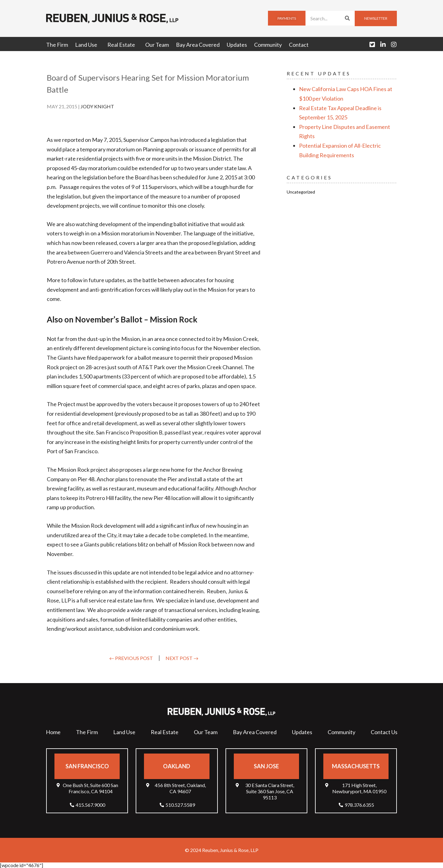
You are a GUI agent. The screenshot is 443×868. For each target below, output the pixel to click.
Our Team (157, 45)
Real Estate (123, 45)
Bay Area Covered (198, 45)
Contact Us (384, 732)
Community (268, 45)
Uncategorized (301, 192)
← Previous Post (131, 658)
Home (53, 732)
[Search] (347, 18)
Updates (237, 45)
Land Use (88, 45)
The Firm (57, 45)
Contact (299, 45)
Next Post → (182, 658)
